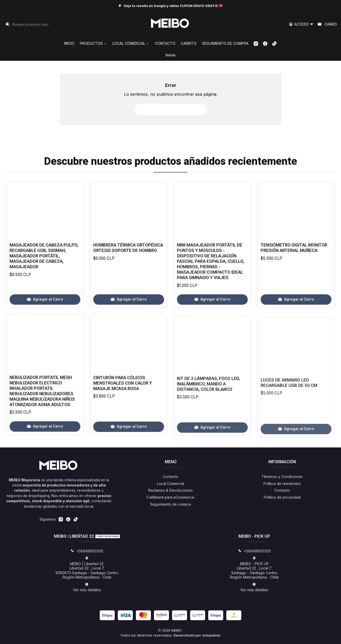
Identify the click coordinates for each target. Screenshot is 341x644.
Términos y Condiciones (282, 477)
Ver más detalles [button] (87, 587)
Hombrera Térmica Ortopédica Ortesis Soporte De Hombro (128, 270)
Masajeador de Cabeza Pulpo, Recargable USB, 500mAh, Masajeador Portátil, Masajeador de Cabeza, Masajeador (44, 271)
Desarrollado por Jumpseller (197, 635)
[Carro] (327, 24)
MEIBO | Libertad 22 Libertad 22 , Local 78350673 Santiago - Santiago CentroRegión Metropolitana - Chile (87, 568)
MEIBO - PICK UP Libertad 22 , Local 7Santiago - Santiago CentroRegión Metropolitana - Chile (254, 568)
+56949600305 (87, 551)
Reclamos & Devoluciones (171, 490)
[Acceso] (301, 24)
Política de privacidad (282, 497)
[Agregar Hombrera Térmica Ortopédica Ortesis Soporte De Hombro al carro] (129, 322)
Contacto (171, 477)
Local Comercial (171, 484)
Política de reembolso (282, 484)
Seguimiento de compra (171, 504)
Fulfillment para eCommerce (171, 497)
